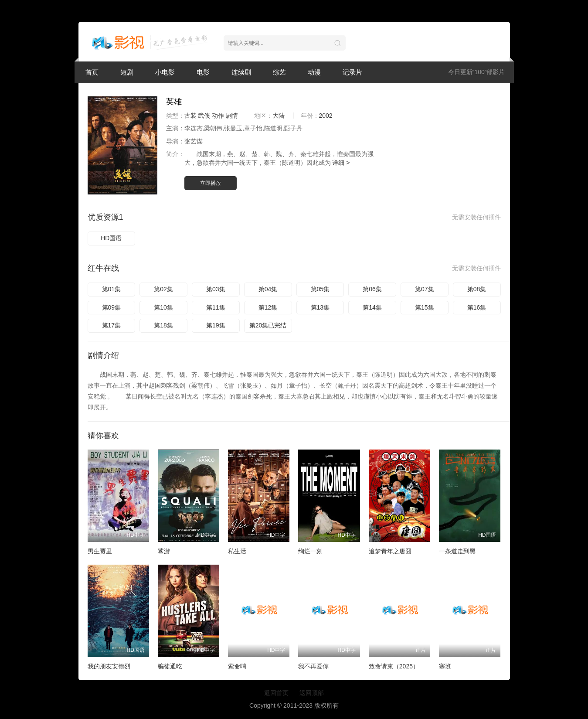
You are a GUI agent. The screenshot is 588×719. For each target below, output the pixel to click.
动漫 (314, 72)
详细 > (341, 163)
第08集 (477, 289)
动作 (218, 116)
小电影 (165, 72)
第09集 (112, 307)
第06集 (372, 289)
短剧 (127, 72)
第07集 (425, 289)
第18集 (163, 325)
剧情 (232, 116)
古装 (190, 116)
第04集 (268, 289)
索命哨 (237, 666)
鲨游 (164, 551)
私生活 (237, 551)
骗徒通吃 (170, 666)
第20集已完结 (268, 325)
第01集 (112, 289)
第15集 (425, 307)
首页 (92, 72)
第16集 (477, 307)
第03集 (216, 289)
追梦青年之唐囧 (390, 551)
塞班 (445, 666)
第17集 (112, 325)
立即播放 (211, 183)
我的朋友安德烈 (109, 666)
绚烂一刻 (310, 551)
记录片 (352, 72)
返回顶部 (312, 693)
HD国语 (111, 238)
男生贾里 (100, 551)
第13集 (320, 307)
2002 (326, 116)
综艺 (279, 72)
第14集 (372, 307)
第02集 (163, 289)
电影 (203, 72)
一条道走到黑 (457, 551)
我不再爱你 (313, 666)
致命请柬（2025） (394, 666)
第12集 (268, 307)
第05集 (320, 289)
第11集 (216, 307)
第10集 (163, 307)
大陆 (279, 116)
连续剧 (241, 72)
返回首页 (276, 693)
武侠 (204, 116)
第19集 (216, 325)
